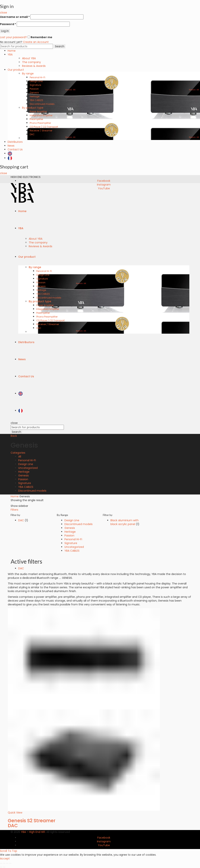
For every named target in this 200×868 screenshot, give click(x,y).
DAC (32, 134)
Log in (5, 31)
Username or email (15, 17)
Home (12, 51)
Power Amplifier (38, 112)
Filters (14, 510)
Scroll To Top (9, 851)
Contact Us (15, 149)
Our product (16, 70)
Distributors (15, 142)
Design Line (36, 81)
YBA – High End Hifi (33, 832)
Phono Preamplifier (40, 123)
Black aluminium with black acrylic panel (125, 522)
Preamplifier (36, 119)
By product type (33, 108)
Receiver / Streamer (41, 131)
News (11, 146)
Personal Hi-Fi (37, 77)
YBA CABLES (36, 100)
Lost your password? (13, 37)
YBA (10, 54)
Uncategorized (28, 468)
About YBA (29, 58)
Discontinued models (42, 104)
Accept (5, 859)
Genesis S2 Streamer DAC (32, 823)
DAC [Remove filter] (21, 568)
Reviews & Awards (34, 66)
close (4, 13)
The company (31, 62)
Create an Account (36, 42)
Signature (35, 85)
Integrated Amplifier (41, 115)
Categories (18, 453)
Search (60, 46)
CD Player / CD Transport (44, 127)
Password (8, 24)
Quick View (15, 813)
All (20, 457)
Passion (34, 89)
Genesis (34, 93)
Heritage (35, 96)
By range (28, 73)
